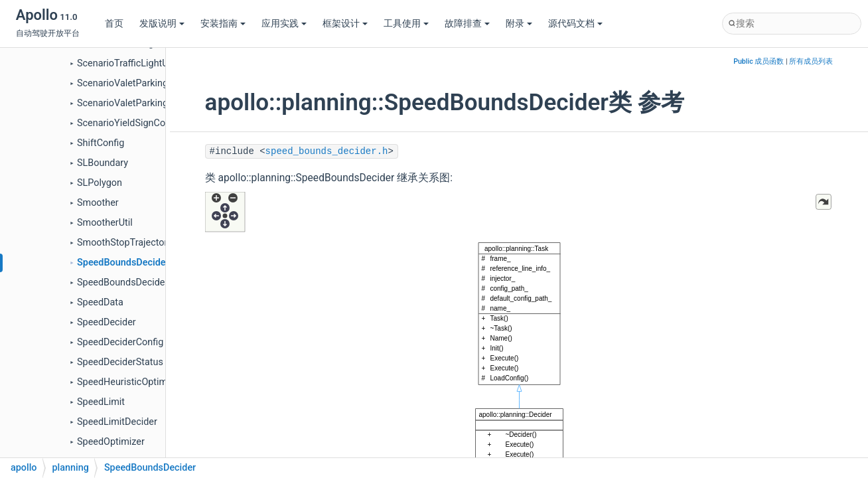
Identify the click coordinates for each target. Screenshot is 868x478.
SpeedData (100, 302)
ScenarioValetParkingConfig (136, 83)
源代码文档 (575, 24)
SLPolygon (100, 183)
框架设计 (345, 24)
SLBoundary (103, 163)
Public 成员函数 (759, 61)
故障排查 (467, 24)
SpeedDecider (107, 322)
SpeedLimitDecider (117, 422)
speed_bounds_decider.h (327, 151)
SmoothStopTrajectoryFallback (142, 243)
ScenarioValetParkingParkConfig (146, 103)
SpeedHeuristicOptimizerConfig (144, 382)
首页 (114, 24)
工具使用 (406, 24)
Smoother (98, 203)
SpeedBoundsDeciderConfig (136, 282)
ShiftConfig (101, 143)
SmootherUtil (105, 223)
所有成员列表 (811, 61)
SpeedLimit (101, 402)
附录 (519, 24)
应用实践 (284, 24)
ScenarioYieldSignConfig (129, 123)
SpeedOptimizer (111, 442)
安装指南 (223, 24)
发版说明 (162, 24)
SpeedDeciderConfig (120, 342)
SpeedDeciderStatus (120, 362)
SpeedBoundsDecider (123, 263)
